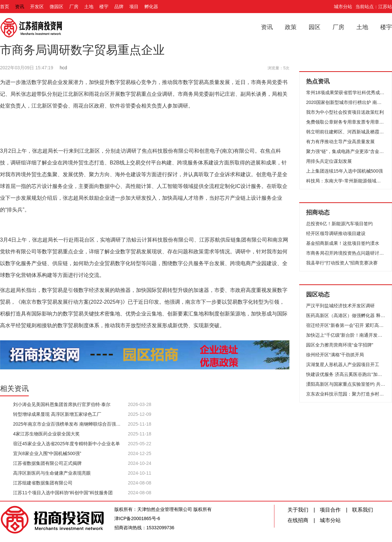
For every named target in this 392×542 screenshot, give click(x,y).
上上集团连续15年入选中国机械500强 (344, 171)
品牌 (119, 7)
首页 (5, 7)
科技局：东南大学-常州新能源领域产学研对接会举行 (346, 181)
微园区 (57, 7)
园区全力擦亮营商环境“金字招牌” (340, 345)
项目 (134, 7)
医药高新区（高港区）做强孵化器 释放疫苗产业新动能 (346, 315)
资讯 (20, 7)
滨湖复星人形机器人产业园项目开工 (343, 364)
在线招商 (298, 520)
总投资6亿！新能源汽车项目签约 (339, 224)
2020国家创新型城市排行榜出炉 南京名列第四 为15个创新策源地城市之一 (346, 102)
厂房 (74, 7)
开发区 (37, 7)
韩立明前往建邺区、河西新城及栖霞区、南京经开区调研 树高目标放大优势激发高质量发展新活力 (346, 132)
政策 (291, 27)
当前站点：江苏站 (374, 7)
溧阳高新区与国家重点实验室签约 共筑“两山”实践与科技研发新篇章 (346, 384)
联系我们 (363, 510)
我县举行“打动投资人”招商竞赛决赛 (342, 263)
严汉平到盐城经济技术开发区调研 (340, 306)
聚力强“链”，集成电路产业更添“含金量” (346, 151)
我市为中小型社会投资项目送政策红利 (345, 112)
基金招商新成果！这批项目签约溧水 (343, 243)
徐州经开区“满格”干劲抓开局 (335, 355)
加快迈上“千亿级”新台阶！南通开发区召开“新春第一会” (346, 335)
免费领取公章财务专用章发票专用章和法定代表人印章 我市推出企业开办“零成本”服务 (346, 122)
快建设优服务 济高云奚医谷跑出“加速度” (346, 374)
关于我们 (298, 510)
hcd (64, 68)
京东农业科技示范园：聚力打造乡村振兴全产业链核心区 (346, 394)
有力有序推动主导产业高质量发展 (340, 142)
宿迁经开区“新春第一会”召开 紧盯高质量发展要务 (346, 325)
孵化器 (151, 7)
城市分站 (343, 7)
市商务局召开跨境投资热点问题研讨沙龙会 (346, 253)
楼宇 (104, 7)
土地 (89, 7)
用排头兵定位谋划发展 (329, 161)
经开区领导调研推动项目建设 (336, 233)
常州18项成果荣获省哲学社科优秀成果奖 (346, 93)
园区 (315, 27)
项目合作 (330, 510)
